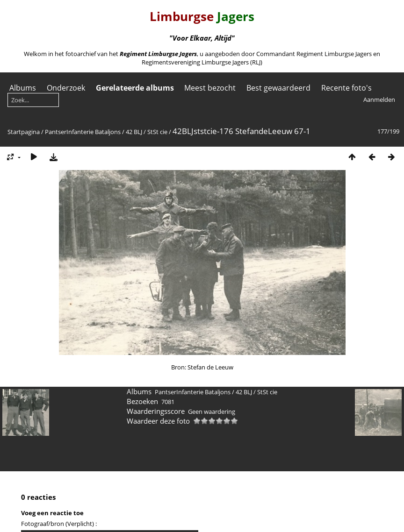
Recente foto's (346, 88)
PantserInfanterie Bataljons (83, 132)
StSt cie (157, 132)
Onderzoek (66, 88)
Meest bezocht (210, 88)
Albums (23, 88)
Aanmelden (379, 99)
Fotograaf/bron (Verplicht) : (59, 524)
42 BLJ (134, 132)
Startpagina (24, 132)
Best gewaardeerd (278, 88)
